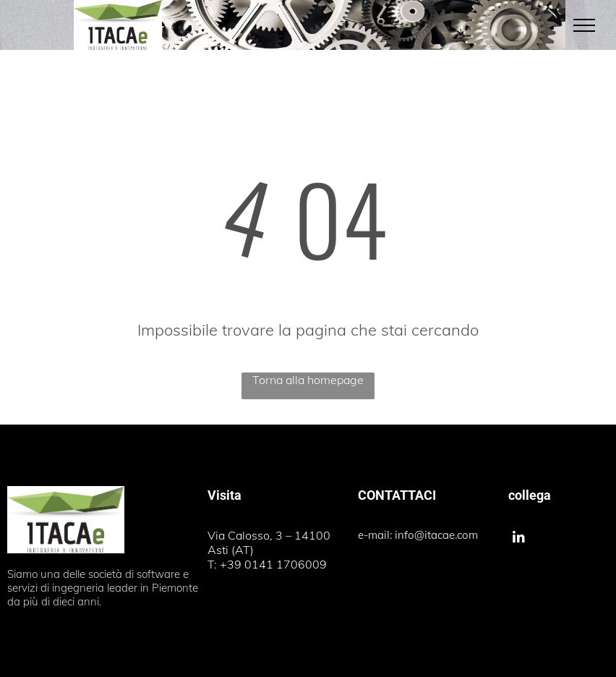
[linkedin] (519, 539)
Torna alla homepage (308, 380)
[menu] (584, 25)
